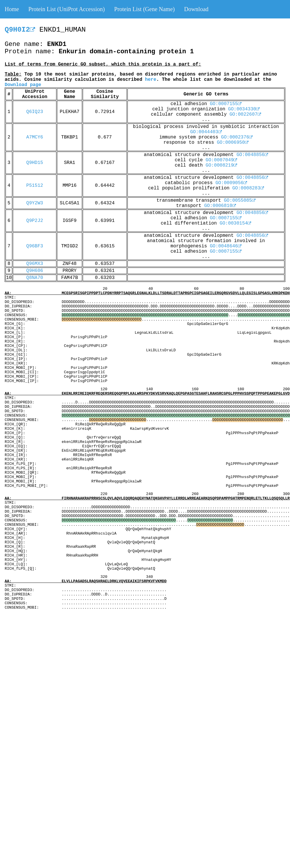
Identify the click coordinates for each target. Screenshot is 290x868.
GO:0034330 (244, 109)
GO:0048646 (226, 246)
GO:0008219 (221, 165)
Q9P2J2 (35, 221)
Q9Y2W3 (35, 203)
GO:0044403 (206, 132)
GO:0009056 (231, 183)
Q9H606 (35, 271)
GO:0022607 (245, 114)
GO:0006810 (220, 206)
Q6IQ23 (35, 112)
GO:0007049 (221, 160)
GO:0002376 (237, 137)
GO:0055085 (240, 201)
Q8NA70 (35, 278)
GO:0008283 (248, 188)
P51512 (35, 186)
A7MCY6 (35, 137)
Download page (23, 85)
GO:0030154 (235, 223)
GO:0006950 (233, 143)
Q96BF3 (35, 246)
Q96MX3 (35, 264)
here (151, 80)
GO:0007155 (226, 104)
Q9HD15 (35, 163)
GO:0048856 (252, 155)
